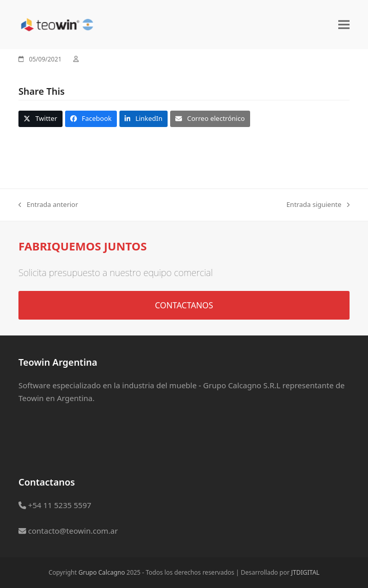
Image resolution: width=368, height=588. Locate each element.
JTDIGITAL (305, 572)
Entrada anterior (48, 205)
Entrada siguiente (318, 205)
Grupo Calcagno (102, 572)
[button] (344, 24)
